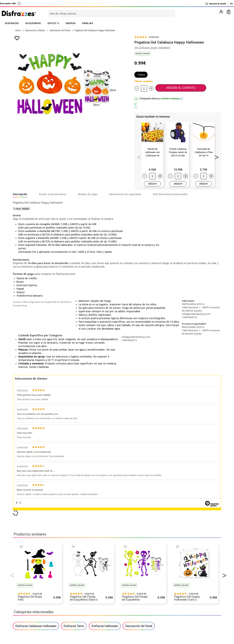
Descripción (20, 194)
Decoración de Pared (139, 465)
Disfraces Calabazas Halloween (36, 465)
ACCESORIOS (33, 23)
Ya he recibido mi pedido (176, 586)
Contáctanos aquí (97, 582)
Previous (138, 156)
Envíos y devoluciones (53, 194)
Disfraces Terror (74, 465)
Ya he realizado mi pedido (177, 582)
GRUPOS (71, 23)
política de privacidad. (130, 535)
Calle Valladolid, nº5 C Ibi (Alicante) (175, 605)
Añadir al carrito (181, 88)
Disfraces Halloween (105, 465)
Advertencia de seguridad (125, 194)
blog (95, 558)
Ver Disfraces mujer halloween (152, 48)
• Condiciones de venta (29, 591)
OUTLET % (53, 23)
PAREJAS (88, 23)
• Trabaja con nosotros (29, 613)
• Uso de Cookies (25, 604)
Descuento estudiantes (31, 582)
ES (232, 4)
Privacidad (40, 595)
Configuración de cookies (32, 608)
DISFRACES (12, 23)
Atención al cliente (216, 4)
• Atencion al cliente (27, 599)
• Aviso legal (22, 595)
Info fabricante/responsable (170, 194)
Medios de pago (88, 194)
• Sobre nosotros (25, 586)
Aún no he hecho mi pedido (177, 578)
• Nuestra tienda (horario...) (32, 578)
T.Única (141, 75)
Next (216, 156)
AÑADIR (152, 184)
